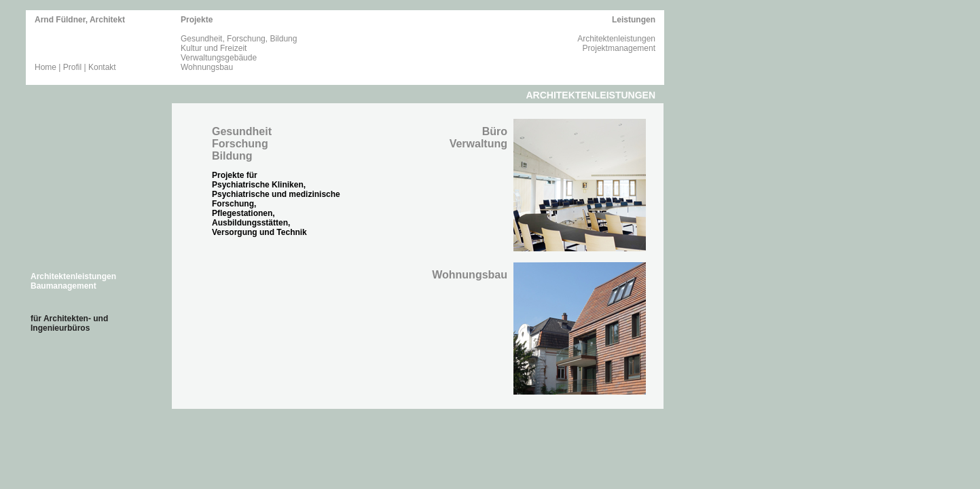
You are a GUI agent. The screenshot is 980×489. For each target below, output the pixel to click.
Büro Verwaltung (478, 138)
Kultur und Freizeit (214, 48)
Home (46, 67)
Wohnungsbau (207, 67)
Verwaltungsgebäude (219, 58)
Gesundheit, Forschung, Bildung (239, 39)
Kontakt (102, 67)
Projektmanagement (619, 48)
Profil (72, 67)
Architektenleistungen (616, 39)
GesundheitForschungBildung (242, 144)
